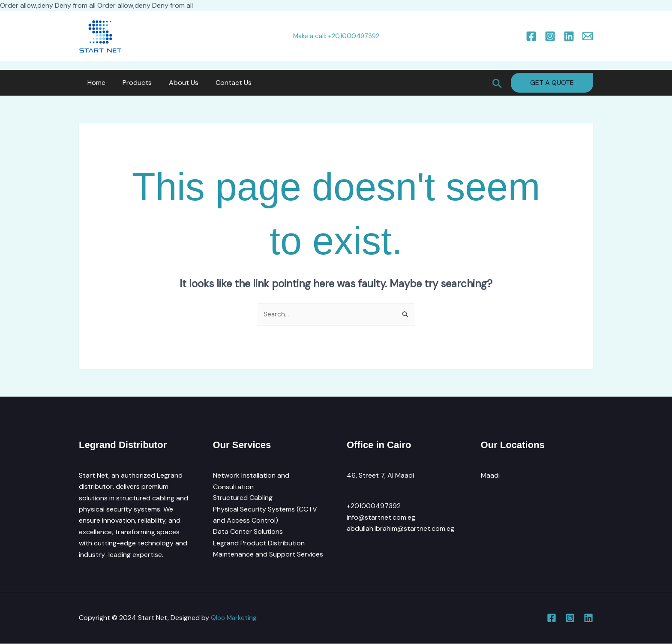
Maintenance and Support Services (268, 555)
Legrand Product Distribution (259, 543)
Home (95, 83)
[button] (497, 83)
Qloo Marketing (235, 618)
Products (132, 83)
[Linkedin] (569, 36)
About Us (175, 83)
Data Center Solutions (248, 532)
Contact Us (222, 83)
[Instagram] (550, 36)
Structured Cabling (243, 498)
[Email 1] (588, 36)
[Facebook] (531, 36)
